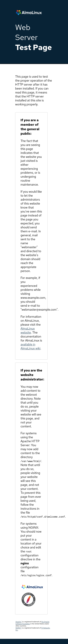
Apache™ (19, 622)
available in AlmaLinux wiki (30, 346)
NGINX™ (18, 628)
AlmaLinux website (28, 330)
